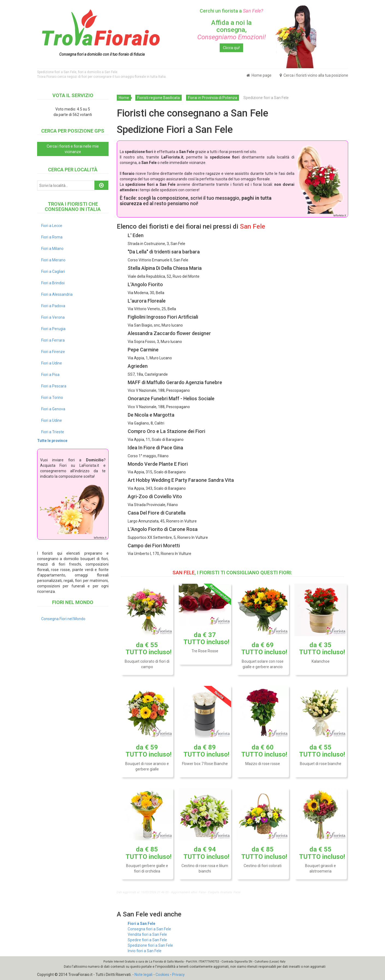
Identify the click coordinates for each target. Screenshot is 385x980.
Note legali (144, 975)
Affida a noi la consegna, (232, 30)
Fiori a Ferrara (53, 340)
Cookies (162, 975)
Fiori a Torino (52, 398)
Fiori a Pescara (54, 386)
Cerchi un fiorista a (231, 11)
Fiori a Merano (53, 260)
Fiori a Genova (53, 409)
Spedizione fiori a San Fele (150, 945)
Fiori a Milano (52, 249)
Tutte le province (52, 441)
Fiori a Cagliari (53, 271)
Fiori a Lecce (52, 226)
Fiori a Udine (52, 363)
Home (124, 98)
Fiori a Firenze (53, 352)
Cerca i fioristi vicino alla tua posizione (314, 75)
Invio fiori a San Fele (145, 951)
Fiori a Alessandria (57, 294)
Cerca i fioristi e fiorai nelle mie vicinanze (73, 149)
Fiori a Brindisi (53, 283)
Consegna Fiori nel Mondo (63, 619)
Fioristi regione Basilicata (159, 98)
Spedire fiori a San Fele (147, 940)
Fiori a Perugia (53, 329)
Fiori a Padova (53, 306)
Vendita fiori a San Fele (147, 934)
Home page (259, 75)
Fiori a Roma (52, 237)
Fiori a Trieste (53, 432)
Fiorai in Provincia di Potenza (213, 98)
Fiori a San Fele (141, 924)
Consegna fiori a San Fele (149, 929)
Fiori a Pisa (50, 375)
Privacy (178, 975)
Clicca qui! (231, 48)
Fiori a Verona (53, 317)
